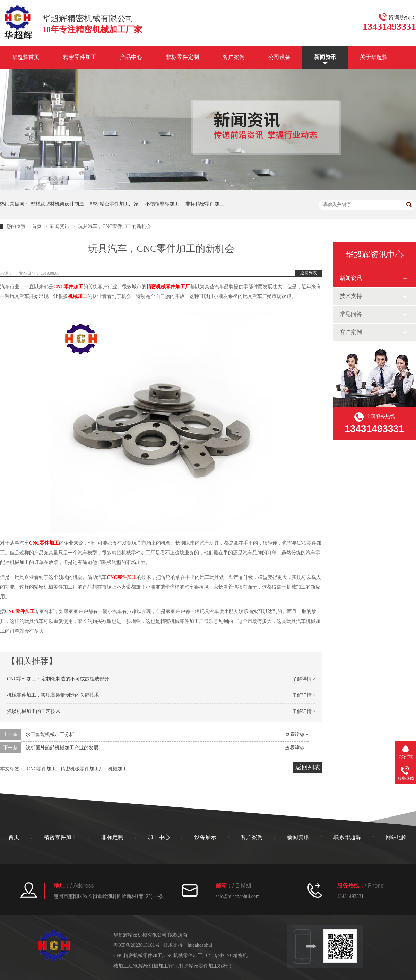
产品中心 (131, 57)
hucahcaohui (200, 945)
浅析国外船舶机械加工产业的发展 (62, 748)
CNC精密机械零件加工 (138, 956)
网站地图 (397, 837)
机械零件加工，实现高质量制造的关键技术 (53, 695)
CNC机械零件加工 (183, 956)
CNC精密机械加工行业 (154, 966)
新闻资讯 (325, 57)
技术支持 (351, 296)
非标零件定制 (182, 57)
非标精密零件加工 (205, 204)
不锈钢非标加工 (162, 204)
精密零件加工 (80, 57)
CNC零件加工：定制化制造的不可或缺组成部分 (58, 679)
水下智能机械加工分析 (50, 735)
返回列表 (309, 273)
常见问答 (351, 314)
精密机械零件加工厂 (168, 287)
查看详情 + (297, 735)
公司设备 (279, 57)
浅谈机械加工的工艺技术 (34, 711)
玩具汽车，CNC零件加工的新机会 (115, 226)
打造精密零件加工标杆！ (206, 966)
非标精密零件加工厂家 (114, 204)
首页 (37, 226)
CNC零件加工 (68, 287)
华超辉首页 (26, 57)
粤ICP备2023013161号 (137, 945)
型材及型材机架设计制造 (57, 204)
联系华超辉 (347, 837)
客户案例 (234, 57)
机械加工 (78, 296)
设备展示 (205, 837)
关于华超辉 (374, 57)
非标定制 (112, 837)
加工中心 (159, 837)
